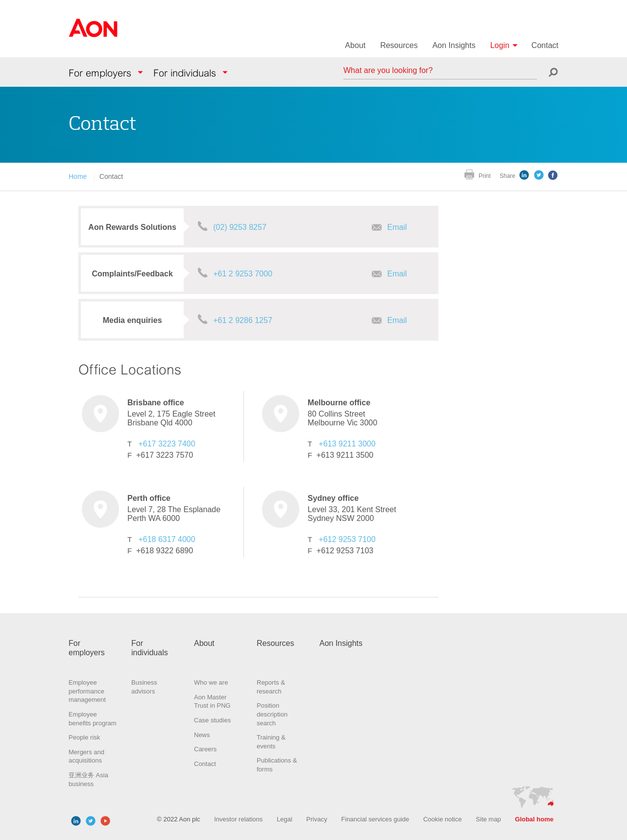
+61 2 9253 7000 (243, 274)
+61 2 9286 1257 (243, 320)
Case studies (212, 720)
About (355, 45)
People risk (84, 737)
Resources (399, 45)
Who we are (211, 682)
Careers (205, 749)
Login (500, 45)
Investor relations (238, 819)
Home (78, 176)
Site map (488, 819)
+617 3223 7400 (167, 444)
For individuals (185, 73)
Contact (545, 45)
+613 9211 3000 (347, 444)
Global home (534, 819)
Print (485, 176)
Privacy (317, 819)
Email (397, 227)
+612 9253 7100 (347, 539)
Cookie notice (443, 819)
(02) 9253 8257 (240, 227)
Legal (285, 819)
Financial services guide (375, 819)
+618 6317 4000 (167, 539)
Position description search (272, 714)
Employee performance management (87, 691)
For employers (100, 73)
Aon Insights (454, 45)
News (202, 735)
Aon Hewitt (93, 34)
